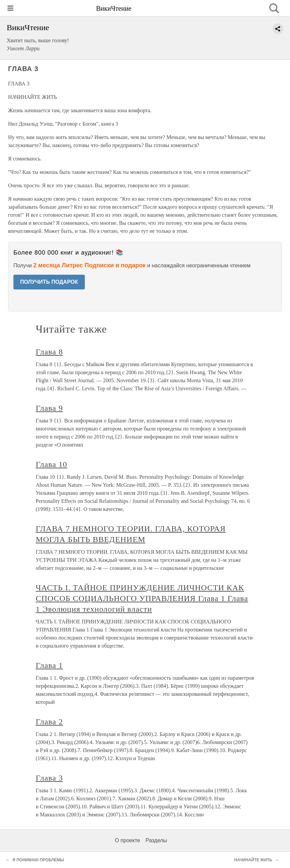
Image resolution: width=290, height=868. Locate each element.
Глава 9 (49, 408)
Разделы (156, 840)
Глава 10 (52, 464)
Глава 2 (49, 722)
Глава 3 (49, 778)
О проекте (128, 840)
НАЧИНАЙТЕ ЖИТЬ (253, 860)
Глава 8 (49, 352)
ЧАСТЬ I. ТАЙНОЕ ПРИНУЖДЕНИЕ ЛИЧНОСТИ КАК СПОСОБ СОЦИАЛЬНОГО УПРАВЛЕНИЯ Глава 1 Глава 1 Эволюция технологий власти (142, 598)
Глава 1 (49, 665)
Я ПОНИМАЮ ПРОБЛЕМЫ (38, 860)
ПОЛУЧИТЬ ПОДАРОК (49, 282)
